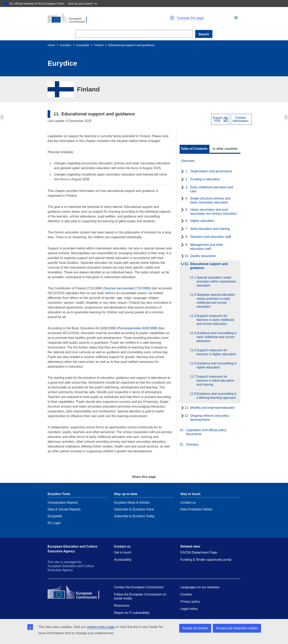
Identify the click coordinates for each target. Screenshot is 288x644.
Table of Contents (194, 149)
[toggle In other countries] (225, 149)
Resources (122, 606)
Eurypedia (83, 45)
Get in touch (123, 552)
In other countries (225, 149)
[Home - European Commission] (94, 18)
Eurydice (66, 45)
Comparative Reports (63, 503)
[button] (236, 18)
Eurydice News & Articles (132, 503)
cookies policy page (101, 627)
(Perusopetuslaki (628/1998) (137, 328)
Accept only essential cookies (237, 628)
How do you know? (83, 3)
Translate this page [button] (190, 18)
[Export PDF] (220, 119)
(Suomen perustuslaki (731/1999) (127, 288)
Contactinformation (240, 119)
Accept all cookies (195, 628)
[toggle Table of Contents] (194, 149)
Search (204, 34)
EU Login (54, 523)
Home (51, 45)
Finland (99, 45)
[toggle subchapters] (182, 172)
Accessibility (123, 560)
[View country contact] (241, 119)
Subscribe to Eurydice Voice (134, 509)
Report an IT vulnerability (132, 613)
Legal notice (189, 609)
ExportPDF (218, 119)
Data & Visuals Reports (64, 509)
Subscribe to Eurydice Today (134, 516)
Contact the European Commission (139, 587)
